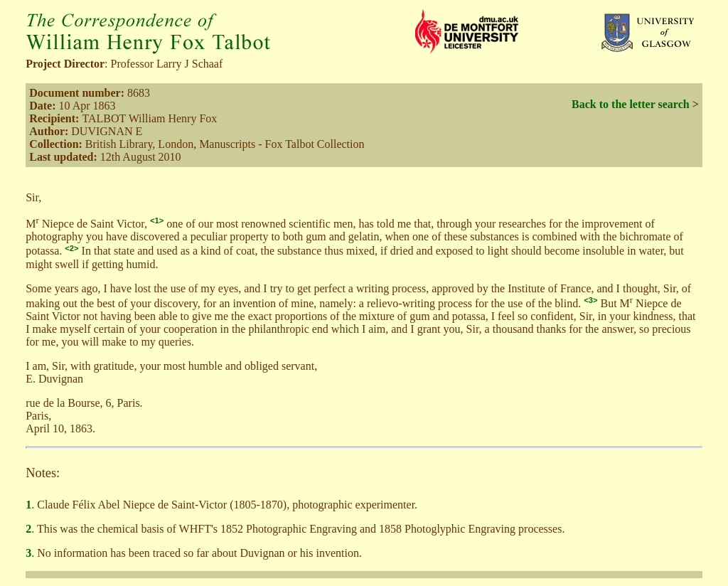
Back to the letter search (631, 104)
